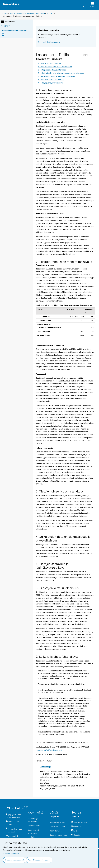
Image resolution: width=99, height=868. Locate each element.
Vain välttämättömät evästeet (39, 860)
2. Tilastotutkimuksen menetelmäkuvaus (64, 262)
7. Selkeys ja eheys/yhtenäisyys (57, 656)
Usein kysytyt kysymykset (33, 831)
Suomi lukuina (56, 831)
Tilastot (12, 13)
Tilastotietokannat (57, 826)
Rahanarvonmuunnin (58, 835)
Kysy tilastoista (34, 826)
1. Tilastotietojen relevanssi (55, 90)
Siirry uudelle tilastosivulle (49, 42)
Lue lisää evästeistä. (11, 854)
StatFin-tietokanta (57, 822)
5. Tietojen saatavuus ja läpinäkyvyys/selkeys (52, 566)
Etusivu (5, 13)
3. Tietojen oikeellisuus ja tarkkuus (60, 491)
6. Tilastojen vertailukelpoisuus (57, 588)
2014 (43, 13)
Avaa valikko (8, 22)
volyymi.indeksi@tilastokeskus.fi (49, 750)
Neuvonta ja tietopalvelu (33, 820)
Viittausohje (45, 767)
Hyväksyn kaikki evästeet (15, 860)
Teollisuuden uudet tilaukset (28, 13)
